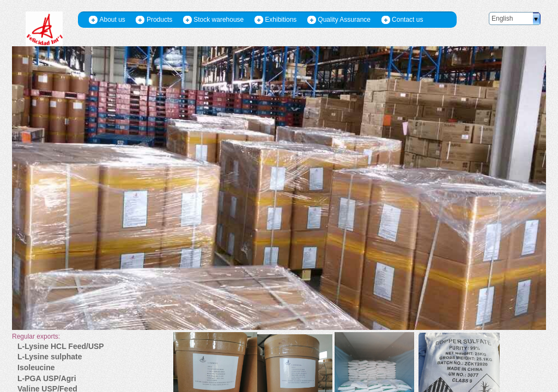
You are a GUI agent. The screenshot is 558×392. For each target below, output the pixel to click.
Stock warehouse (219, 20)
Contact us (407, 20)
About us (113, 20)
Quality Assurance (344, 20)
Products (159, 20)
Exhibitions (281, 20)
